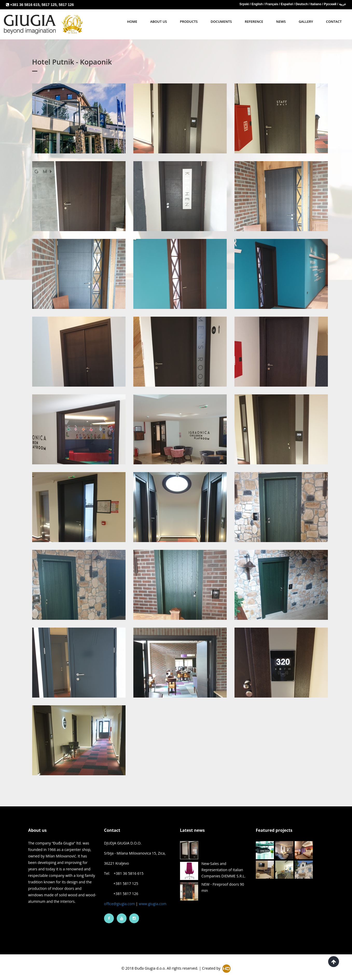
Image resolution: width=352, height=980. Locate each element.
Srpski (245, 4)
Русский (331, 4)
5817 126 (66, 5)
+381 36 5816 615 (25, 5)
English (258, 4)
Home (132, 22)
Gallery (306, 22)
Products (189, 22)
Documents (221, 22)
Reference (254, 22)
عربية (343, 4)
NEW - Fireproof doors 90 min (223, 883)
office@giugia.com (119, 899)
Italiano (316, 4)
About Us (159, 22)
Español (287, 4)
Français (272, 4)
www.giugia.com (153, 899)
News (281, 22)
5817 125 (49, 5)
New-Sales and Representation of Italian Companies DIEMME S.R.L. (224, 865)
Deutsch (302, 4)
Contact (334, 22)
